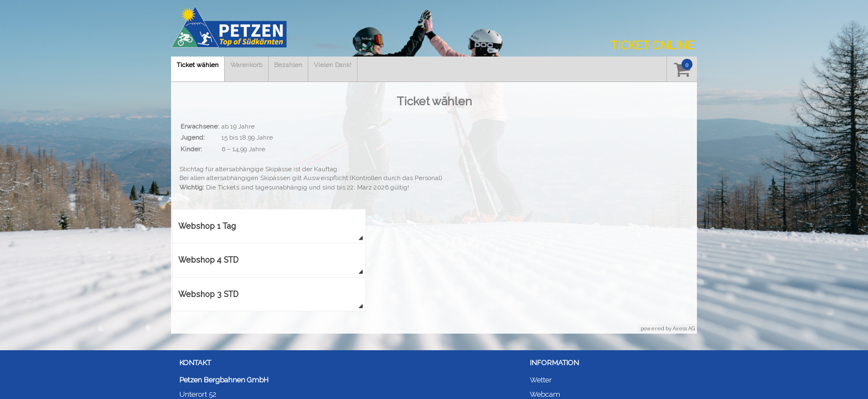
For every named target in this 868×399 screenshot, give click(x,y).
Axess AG (684, 328)
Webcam (545, 394)
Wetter (541, 380)
